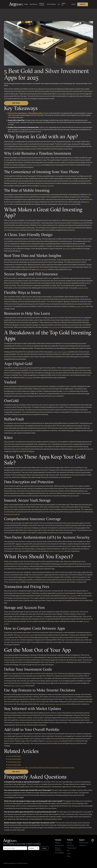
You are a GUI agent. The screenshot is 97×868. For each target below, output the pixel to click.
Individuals (70, 845)
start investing (72, 596)
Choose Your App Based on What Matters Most (26, 113)
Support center (84, 843)
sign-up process (54, 327)
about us (64, 4)
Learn (69, 853)
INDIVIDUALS (34, 4)
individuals (67, 249)
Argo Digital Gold (14, 756)
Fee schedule (59, 853)
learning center (42, 269)
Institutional (51, 4)
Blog (68, 856)
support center (83, 288)
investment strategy (47, 186)
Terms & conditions (58, 849)
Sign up (69, 843)
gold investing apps (60, 352)
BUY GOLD (16, 103)
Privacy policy (59, 845)
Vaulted (65, 391)
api (59, 4)
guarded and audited (12, 514)
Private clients (72, 848)
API (68, 851)
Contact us (83, 845)
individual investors (52, 741)
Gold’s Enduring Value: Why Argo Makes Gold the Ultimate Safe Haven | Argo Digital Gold (41, 767)
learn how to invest (18, 686)
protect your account (56, 551)
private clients (42, 4)
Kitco (75, 449)
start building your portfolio (55, 704)
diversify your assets (34, 165)
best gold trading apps (25, 635)
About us (58, 843)
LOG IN (73, 4)
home (26, 4)
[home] (16, 5)
